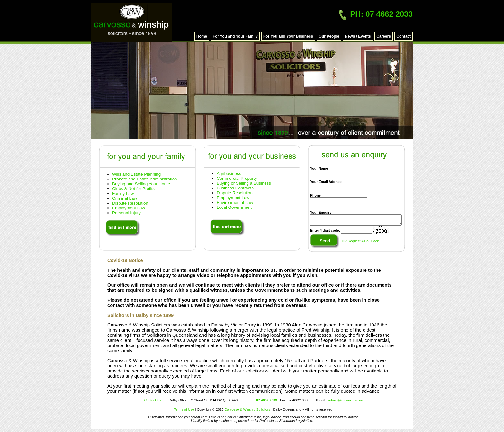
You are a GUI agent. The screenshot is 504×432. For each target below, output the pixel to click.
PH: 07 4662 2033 (376, 14)
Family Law (123, 193)
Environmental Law (235, 202)
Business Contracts (235, 188)
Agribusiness (229, 174)
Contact (404, 36)
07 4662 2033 (267, 400)
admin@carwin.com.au (346, 400)
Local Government (234, 207)
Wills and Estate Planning (136, 174)
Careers (384, 36)
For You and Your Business (288, 36)
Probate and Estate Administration (145, 179)
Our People (329, 36)
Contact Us (153, 400)
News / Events (358, 36)
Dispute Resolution (130, 203)
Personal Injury (126, 213)
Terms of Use (184, 409)
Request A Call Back (360, 243)
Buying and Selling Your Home (141, 184)
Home (202, 36)
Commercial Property (237, 178)
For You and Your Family (235, 36)
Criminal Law (125, 198)
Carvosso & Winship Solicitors (249, 409)
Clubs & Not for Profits (133, 189)
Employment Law (129, 208)
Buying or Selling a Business (244, 183)
